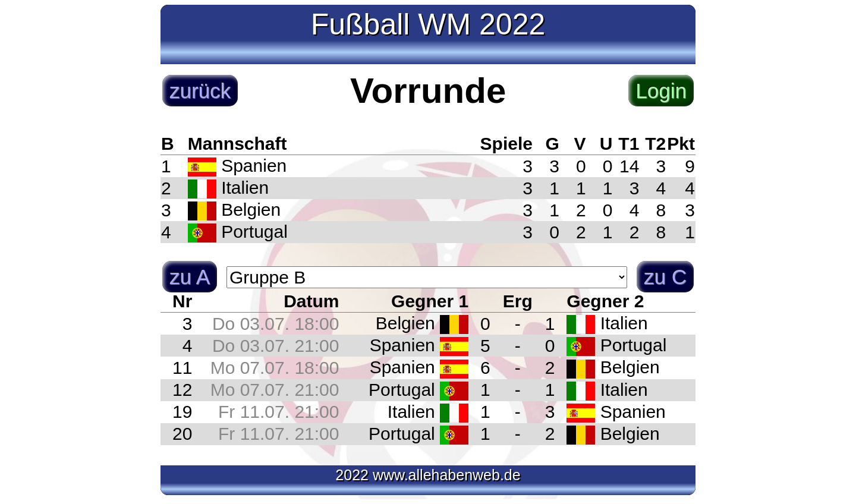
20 (182, 434)
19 (182, 412)
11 (182, 368)
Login (661, 91)
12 (182, 390)
